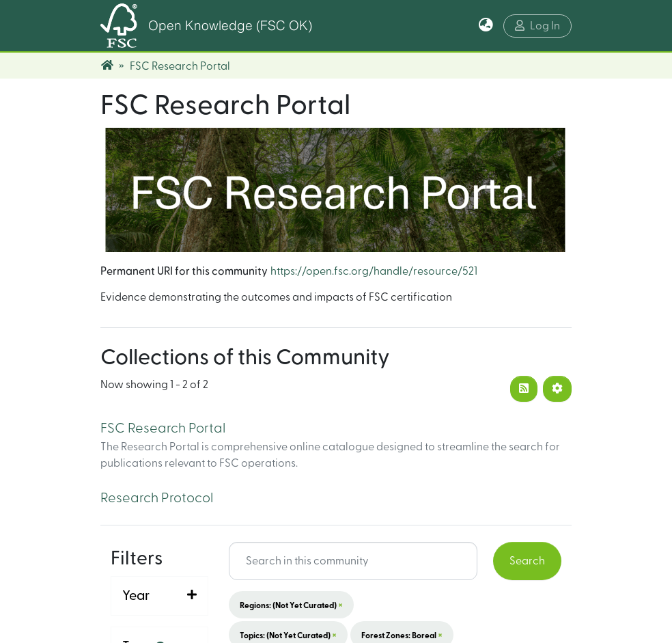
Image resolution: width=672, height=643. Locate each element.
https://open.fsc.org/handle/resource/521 (374, 271)
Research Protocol (157, 498)
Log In (537, 26)
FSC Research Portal (163, 428)
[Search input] (353, 561)
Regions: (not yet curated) (291, 605)
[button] (486, 26)
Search (527, 561)
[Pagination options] (557, 389)
